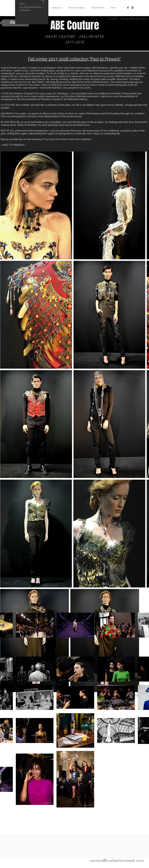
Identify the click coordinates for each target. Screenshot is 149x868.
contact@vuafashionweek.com (117, 860)
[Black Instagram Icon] (132, 8)
